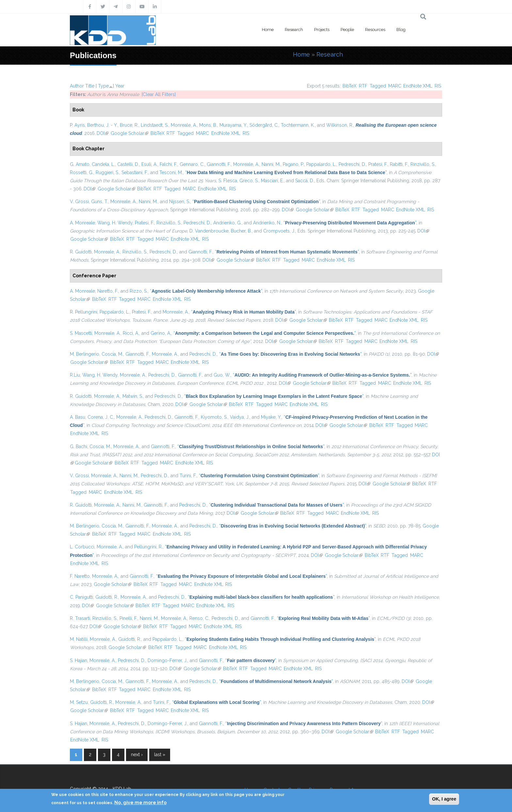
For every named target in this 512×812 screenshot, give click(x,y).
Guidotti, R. (107, 597)
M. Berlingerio (85, 354)
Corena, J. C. (101, 417)
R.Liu (75, 375)
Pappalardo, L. (321, 164)
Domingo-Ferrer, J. (168, 660)
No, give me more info (140, 803)
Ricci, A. (131, 333)
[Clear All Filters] (159, 94)
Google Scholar (129, 133)
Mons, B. (208, 125)
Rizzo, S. (139, 291)
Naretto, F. (108, 291)
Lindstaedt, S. (155, 125)
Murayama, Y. (233, 125)
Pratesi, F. (378, 164)
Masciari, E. (272, 181)
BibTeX (350, 86)
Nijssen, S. (180, 202)
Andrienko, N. (267, 223)
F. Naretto (80, 576)
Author (77, 86)
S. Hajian (79, 660)
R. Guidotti (81, 252)
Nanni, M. (271, 164)
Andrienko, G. (227, 223)
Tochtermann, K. (298, 125)
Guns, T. (100, 202)
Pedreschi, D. (352, 164)
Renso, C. (199, 618)
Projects (322, 30)
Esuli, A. (149, 164)
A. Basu (78, 417)
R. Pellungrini (84, 312)
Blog (401, 30)
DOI (103, 133)
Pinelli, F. (128, 618)
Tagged (378, 86)
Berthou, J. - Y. (102, 125)
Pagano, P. (293, 164)
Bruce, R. (129, 125)
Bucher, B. (241, 231)
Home (268, 30)
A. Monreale (82, 223)
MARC (395, 86)
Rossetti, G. (82, 172)
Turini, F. (188, 476)
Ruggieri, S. (107, 172)
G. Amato (80, 164)
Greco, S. (249, 181)
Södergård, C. (264, 125)
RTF (363, 86)
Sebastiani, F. (135, 172)
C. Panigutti (81, 597)
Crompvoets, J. (279, 231)
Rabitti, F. (399, 164)
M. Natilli (79, 639)
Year (120, 86)
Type (103, 86)
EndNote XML (418, 86)
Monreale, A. (184, 125)
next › (137, 755)
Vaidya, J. (240, 417)
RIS (438, 86)
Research (294, 30)
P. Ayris (77, 125)
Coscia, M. (112, 354)
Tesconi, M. (171, 172)
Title (90, 86)
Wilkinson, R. (340, 125)
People (347, 30)
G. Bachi (79, 447)
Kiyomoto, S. (214, 417)
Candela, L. (103, 164)
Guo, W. (222, 375)
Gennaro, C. (192, 164)
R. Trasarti (80, 618)
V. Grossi (79, 202)
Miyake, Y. (271, 417)
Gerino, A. (161, 333)
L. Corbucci (82, 547)
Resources (375, 30)
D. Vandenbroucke (209, 231)
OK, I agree (444, 799)
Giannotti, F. (219, 164)
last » (160, 755)
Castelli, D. (128, 164)
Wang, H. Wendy (115, 223)
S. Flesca (228, 181)
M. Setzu (79, 702)
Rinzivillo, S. (423, 164)
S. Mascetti (81, 333)
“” (286, 172)
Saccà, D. (305, 181)
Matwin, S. (133, 396)
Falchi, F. (168, 164)
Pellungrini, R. (148, 547)
